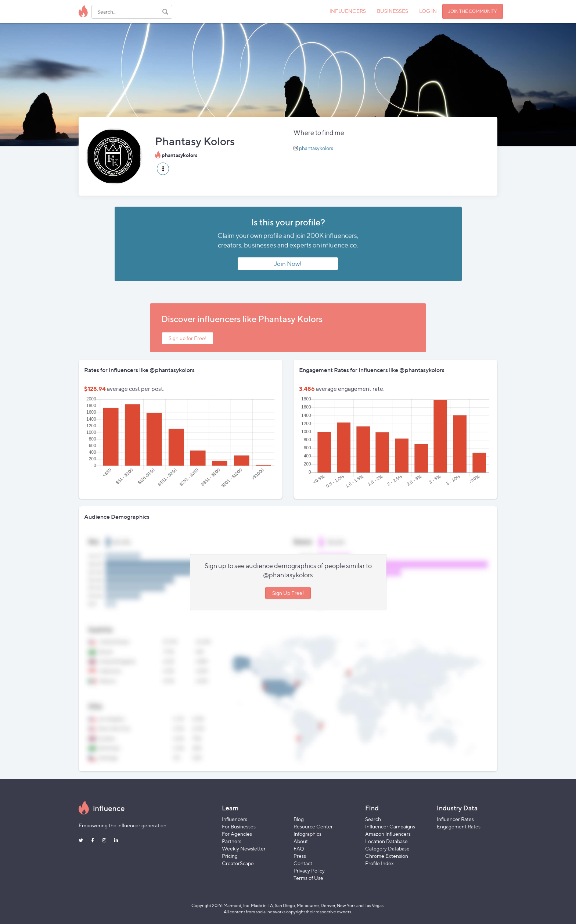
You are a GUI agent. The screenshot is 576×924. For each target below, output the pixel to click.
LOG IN (428, 11)
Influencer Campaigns (390, 826)
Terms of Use (308, 878)
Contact (303, 863)
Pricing (230, 856)
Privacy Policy (309, 871)
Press (300, 856)
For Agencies (237, 834)
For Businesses (239, 826)
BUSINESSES (393, 11)
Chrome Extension (387, 856)
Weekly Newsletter (244, 848)
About (301, 841)
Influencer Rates (455, 819)
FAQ (299, 848)
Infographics (307, 834)
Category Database (387, 848)
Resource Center (313, 826)
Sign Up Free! (288, 593)
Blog (299, 819)
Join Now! (288, 264)
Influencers (235, 819)
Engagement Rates (459, 826)
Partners (232, 841)
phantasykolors (316, 148)
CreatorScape (238, 863)
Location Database (386, 841)
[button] (163, 169)
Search (373, 819)
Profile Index (379, 863)
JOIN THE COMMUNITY (473, 11)
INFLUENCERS (348, 11)
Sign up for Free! (188, 338)
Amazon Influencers (388, 834)
